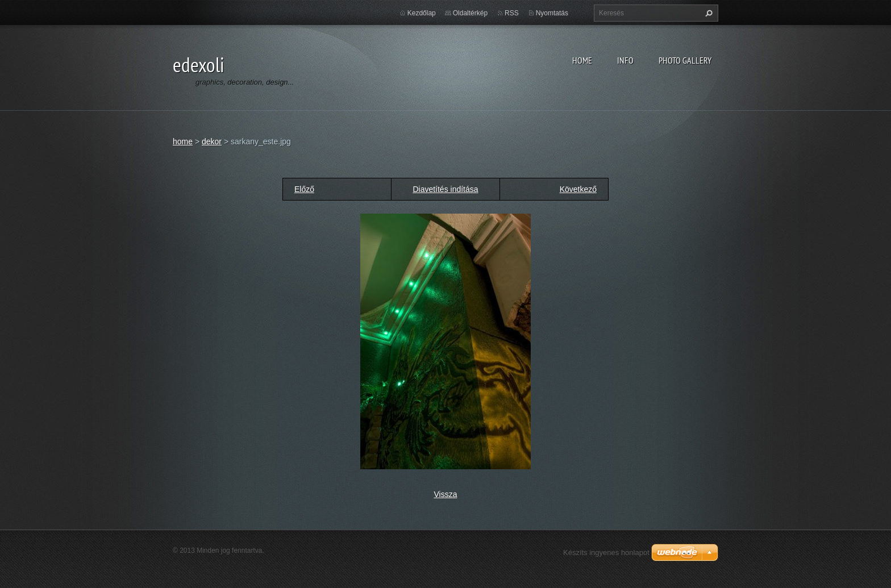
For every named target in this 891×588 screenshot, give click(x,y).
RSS (512, 13)
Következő (578, 189)
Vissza (446, 494)
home (582, 60)
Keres (707, 13)
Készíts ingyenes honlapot (606, 552)
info (625, 60)
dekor (212, 141)
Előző (304, 189)
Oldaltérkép (470, 13)
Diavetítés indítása (445, 189)
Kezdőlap (422, 13)
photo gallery (685, 60)
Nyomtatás (552, 13)
